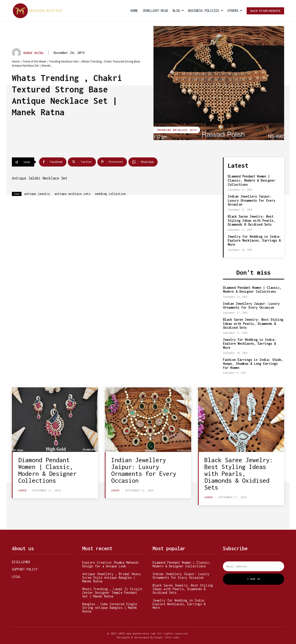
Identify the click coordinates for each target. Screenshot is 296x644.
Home (16, 61)
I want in (254, 579)
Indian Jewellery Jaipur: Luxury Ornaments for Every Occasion (251, 200)
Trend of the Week (34, 61)
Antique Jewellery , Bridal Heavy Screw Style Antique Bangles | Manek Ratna (111, 578)
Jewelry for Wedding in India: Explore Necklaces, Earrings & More (254, 240)
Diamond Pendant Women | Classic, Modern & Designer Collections (251, 180)
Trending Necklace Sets (64, 61)
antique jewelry (37, 194)
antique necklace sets (73, 194)
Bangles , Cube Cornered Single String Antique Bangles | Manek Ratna (110, 608)
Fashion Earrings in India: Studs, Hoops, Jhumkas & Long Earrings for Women (253, 364)
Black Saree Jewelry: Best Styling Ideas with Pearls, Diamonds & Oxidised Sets (251, 220)
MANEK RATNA (33, 53)
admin (22, 490)
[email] (254, 566)
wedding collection (110, 194)
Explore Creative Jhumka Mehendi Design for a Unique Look (111, 564)
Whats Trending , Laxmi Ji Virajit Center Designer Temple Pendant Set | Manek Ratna (112, 593)
